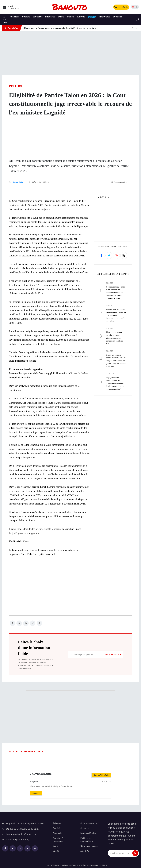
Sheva (105, 864)
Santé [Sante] (61, 17)
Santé (56, 845)
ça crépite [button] (121, 7)
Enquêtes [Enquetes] (50, 17)
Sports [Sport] (70, 17)
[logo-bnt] (70, 7)
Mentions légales (88, 832)
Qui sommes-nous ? (90, 822)
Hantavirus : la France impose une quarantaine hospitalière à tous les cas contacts (60, 28)
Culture (81, 17)
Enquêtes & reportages (58, 839)
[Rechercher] (136, 19)
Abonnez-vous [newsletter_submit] (113, 654)
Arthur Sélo (18, 182)
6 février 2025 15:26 (39, 182)
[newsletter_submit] (135, 852)
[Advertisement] (70, 53)
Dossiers (117, 17)
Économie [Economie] (38, 17)
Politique (15, 17)
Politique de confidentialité (87, 839)
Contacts (84, 827)
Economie (57, 832)
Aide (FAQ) (85, 850)
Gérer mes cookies (89, 845)
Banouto (68, 864)
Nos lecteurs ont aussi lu (29, 751)
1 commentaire (119, 182)
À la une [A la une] (5, 19)
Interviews (105, 17)
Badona (92, 17)
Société (26, 17)
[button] (126, 17)
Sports (56, 850)
